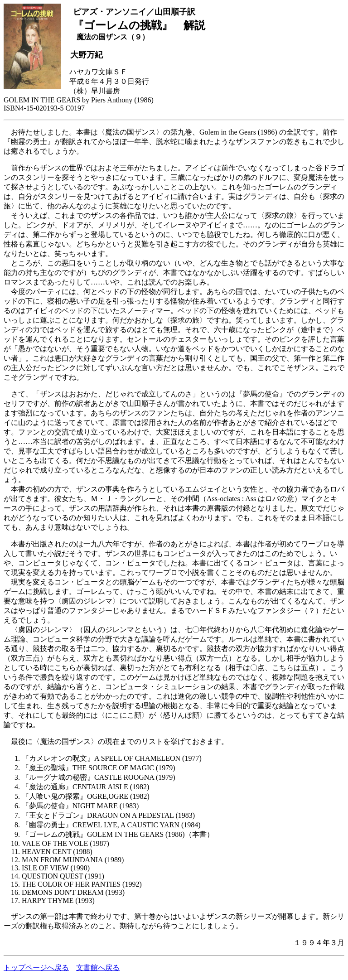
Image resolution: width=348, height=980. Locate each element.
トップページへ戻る (36, 968)
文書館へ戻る (98, 968)
